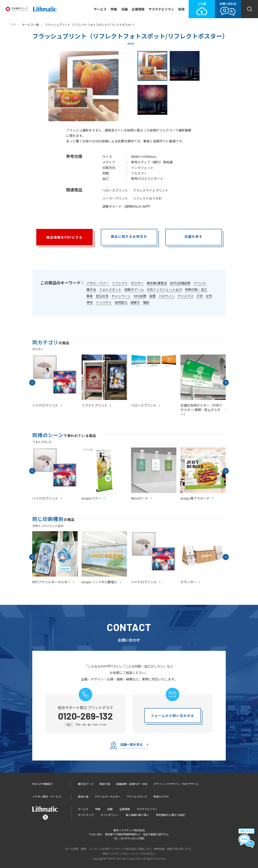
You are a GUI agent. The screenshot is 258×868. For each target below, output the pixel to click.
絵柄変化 (121, 302)
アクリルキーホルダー (108, 797)
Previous (32, 383)
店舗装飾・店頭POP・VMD (132, 784)
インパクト (104, 302)
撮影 (146, 302)
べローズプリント (115, 190)
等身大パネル (161, 797)
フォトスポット (110, 289)
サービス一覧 (30, 25)
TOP (13, 25)
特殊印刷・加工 (196, 289)
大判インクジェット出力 (164, 289)
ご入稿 (202, 9)
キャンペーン (121, 296)
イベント (200, 283)
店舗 (124, 9)
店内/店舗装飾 (180, 283)
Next (226, 383)
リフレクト (120, 283)
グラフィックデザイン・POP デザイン (176, 784)
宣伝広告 (102, 296)
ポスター (137, 283)
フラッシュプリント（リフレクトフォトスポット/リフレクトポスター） (91, 25)
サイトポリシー (110, 815)
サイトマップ (86, 815)
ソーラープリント (115, 198)
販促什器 (105, 784)
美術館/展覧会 (157, 283)
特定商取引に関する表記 (170, 815)
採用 (181, 9)
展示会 (91, 289)
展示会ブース (86, 784)
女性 (209, 296)
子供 (200, 296)
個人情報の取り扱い (137, 815)
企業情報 (138, 9)
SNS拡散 (140, 296)
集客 (90, 296)
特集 (114, 9)
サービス (100, 9)
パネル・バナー (98, 283)
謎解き (135, 302)
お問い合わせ (228, 9)
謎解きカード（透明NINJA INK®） (127, 206)
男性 (90, 302)
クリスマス (185, 296)
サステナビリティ (161, 9)
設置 (152, 296)
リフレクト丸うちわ (147, 198)
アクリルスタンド (137, 797)
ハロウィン (166, 296)
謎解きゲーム (134, 289)
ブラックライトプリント (151, 190)
